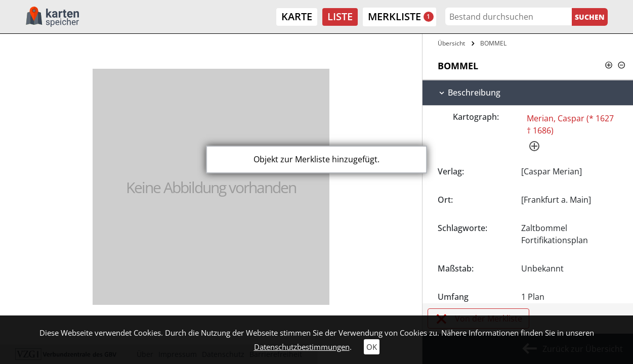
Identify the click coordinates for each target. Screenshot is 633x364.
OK (372, 347)
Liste (340, 16)
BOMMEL (493, 43)
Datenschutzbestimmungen (302, 347)
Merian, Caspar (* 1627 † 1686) (570, 124)
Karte (297, 16)
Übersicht (451, 43)
